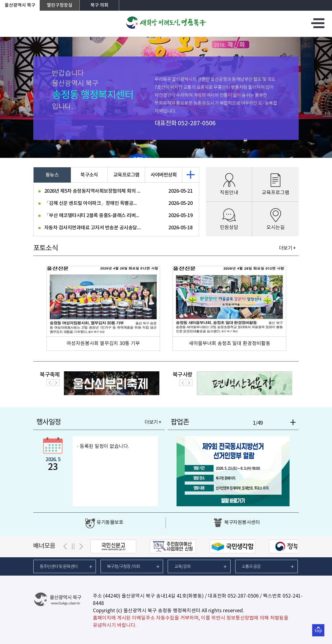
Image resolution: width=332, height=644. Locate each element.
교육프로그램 (126, 175)
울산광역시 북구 (20, 5)
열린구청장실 (60, 5)
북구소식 (89, 175)
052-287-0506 (197, 124)
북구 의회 (99, 5)
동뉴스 (52, 175)
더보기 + (287, 248)
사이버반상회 (164, 175)
